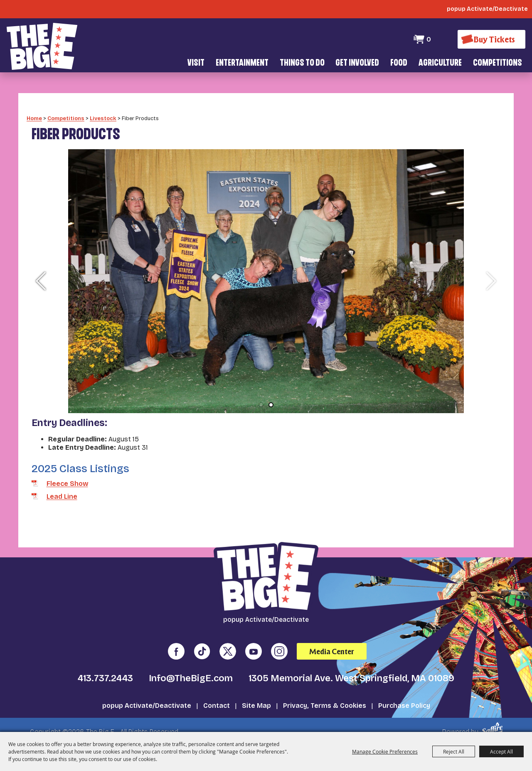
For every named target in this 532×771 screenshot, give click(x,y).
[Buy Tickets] (491, 39)
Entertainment (242, 63)
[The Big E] (42, 46)
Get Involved (357, 63)
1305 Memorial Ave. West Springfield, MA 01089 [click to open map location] (351, 667)
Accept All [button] (501, 751)
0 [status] (428, 39)
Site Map (256, 694)
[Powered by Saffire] (494, 717)
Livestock (103, 106)
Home (34, 106)
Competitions (498, 63)
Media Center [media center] (332, 639)
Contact (217, 694)
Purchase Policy (404, 694)
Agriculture (440, 63)
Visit (196, 63)
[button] (41, 269)
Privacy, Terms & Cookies (325, 694)
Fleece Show (67, 472)
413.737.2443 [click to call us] (105, 667)
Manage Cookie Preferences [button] (385, 751)
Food (399, 63)
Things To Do (302, 63)
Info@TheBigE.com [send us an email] (191, 667)
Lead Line (62, 485)
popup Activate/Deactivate (147, 694)
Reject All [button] (454, 751)
